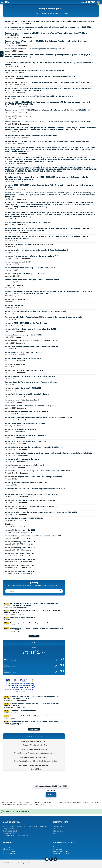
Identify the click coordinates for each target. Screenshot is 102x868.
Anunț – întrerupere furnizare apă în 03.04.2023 (26, 435)
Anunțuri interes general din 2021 (20, 542)
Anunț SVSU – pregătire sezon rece (23, 617)
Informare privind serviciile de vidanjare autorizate (30, 623)
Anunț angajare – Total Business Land (22, 400)
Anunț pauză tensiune (15, 299)
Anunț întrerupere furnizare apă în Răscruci (24, 465)
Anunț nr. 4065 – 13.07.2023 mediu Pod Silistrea (26, 323)
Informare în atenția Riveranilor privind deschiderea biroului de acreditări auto (40, 76)
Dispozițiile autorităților (61, 853)
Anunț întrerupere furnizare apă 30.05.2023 (24, 358)
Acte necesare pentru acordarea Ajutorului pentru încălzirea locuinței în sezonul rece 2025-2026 (48, 27)
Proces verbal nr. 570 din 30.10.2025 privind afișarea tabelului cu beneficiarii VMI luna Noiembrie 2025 (50, 21)
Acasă (36, 13)
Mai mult (34, 636)
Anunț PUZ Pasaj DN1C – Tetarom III (21, 430)
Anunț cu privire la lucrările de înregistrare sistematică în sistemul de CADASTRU (41, 512)
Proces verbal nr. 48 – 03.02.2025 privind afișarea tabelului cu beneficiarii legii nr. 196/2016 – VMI (48, 122)
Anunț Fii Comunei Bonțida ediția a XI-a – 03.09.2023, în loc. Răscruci (35, 311)
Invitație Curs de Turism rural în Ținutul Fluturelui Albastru (31, 382)
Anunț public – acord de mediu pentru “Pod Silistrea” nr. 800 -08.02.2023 (38, 471)
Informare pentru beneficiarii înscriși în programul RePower (32, 136)
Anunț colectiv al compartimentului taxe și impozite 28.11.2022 (33, 536)
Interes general (9, 847)
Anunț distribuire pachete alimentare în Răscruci (27, 412)
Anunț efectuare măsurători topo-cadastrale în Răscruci (30, 268)
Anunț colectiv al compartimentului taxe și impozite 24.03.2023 (33, 447)
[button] (2, 55)
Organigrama (57, 847)
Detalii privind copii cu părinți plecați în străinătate (28, 223)
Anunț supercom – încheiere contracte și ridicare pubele (30, 376)
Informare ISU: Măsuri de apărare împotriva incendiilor (29, 244)
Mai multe (34, 729)
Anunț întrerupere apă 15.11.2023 (19, 262)
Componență (57, 849)
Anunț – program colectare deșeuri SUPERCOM (26, 483)
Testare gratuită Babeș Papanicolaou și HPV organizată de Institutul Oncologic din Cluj (44, 317)
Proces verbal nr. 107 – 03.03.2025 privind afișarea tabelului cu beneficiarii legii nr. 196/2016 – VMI (48, 110)
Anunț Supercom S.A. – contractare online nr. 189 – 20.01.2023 (32, 495)
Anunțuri (65, 13)
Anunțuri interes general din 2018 (20, 571)
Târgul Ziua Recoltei (14, 286)
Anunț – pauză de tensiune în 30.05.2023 (23, 388)
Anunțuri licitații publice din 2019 (20, 554)
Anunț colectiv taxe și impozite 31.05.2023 (24, 353)
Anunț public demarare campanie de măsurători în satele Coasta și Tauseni (39, 418)
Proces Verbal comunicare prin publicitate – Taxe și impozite (32, 280)
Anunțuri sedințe (9, 853)
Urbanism (56, 833)
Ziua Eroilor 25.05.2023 (15, 364)
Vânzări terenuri (9, 849)
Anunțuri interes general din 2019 (20, 560)
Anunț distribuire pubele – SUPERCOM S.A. (24, 518)
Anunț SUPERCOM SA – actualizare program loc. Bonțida (30, 500)
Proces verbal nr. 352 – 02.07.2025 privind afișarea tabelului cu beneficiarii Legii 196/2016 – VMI (47, 82)
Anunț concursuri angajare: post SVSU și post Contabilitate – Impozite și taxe (39, 96)
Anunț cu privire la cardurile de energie (23, 459)
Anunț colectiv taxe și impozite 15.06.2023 (24, 335)
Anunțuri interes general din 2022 (20, 530)
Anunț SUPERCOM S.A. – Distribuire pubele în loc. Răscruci (31, 506)
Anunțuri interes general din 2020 (20, 548)
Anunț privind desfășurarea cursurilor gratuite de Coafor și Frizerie (35, 49)
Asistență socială (58, 827)
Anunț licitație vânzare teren (18, 116)
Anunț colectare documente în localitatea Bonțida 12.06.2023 (32, 341)
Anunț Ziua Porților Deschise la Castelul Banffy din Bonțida (31, 347)
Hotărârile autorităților (60, 851)
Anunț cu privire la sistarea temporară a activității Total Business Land (36, 250)
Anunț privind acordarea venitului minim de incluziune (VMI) (32, 256)
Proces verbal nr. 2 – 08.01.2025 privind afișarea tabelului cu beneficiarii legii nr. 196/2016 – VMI (47, 141)
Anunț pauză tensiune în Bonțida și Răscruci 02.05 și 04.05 (31, 406)
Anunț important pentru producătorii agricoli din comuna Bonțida (34, 71)
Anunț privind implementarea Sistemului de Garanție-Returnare (34, 477)
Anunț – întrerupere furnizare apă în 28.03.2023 (26, 441)
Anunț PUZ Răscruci (14, 305)
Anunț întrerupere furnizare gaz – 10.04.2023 (25, 424)
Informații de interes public (50, 13)
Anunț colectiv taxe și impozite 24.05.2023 (24, 370)
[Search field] (31, 591)
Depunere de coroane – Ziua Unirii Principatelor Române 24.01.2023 (35, 489)
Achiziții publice (58, 831)
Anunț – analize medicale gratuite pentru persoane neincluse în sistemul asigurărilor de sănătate (49, 453)
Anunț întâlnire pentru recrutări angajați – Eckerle (27, 394)
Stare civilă (56, 829)
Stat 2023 (9, 524)
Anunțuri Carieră (9, 851)
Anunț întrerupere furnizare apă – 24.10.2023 (25, 274)
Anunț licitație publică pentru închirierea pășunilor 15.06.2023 (32, 329)
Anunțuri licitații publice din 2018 (20, 565)
